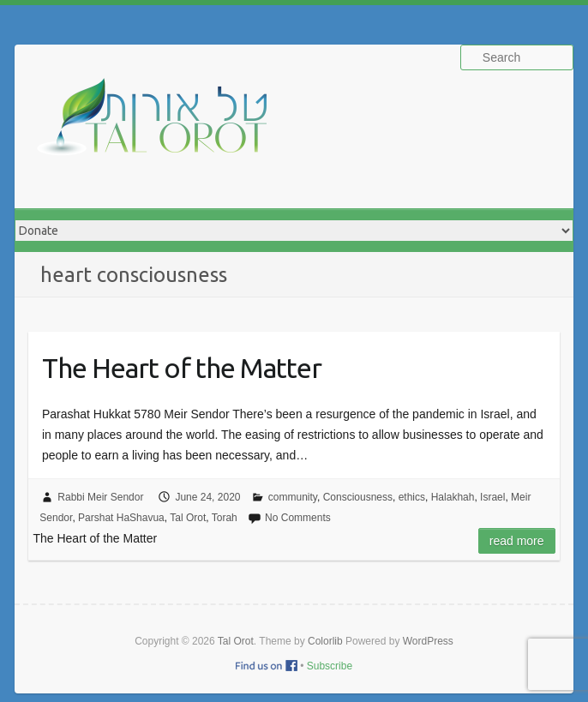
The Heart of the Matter (182, 368)
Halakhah (453, 497)
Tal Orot (188, 518)
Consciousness (358, 497)
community (293, 497)
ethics (412, 497)
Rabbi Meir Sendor (100, 497)
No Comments (298, 518)
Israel (492, 497)
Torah (225, 518)
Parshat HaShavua (121, 518)
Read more (517, 541)
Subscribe (330, 666)
